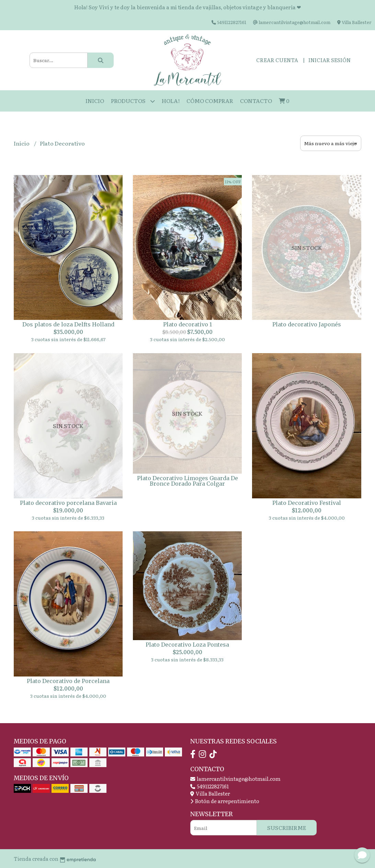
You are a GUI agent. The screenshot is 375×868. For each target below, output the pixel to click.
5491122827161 (209, 786)
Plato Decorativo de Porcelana (68, 681)
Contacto (256, 101)
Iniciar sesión (329, 60)
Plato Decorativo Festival (307, 503)
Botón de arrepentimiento (225, 801)
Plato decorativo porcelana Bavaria (68, 503)
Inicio (95, 101)
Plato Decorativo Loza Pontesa (187, 645)
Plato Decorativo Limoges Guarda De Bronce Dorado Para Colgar (187, 481)
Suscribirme (287, 828)
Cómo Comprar (210, 101)
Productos (133, 101)
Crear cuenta (277, 60)
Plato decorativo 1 (187, 324)
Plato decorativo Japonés (307, 324)
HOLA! (171, 101)
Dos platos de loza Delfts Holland (68, 324)
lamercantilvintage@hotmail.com (235, 779)
